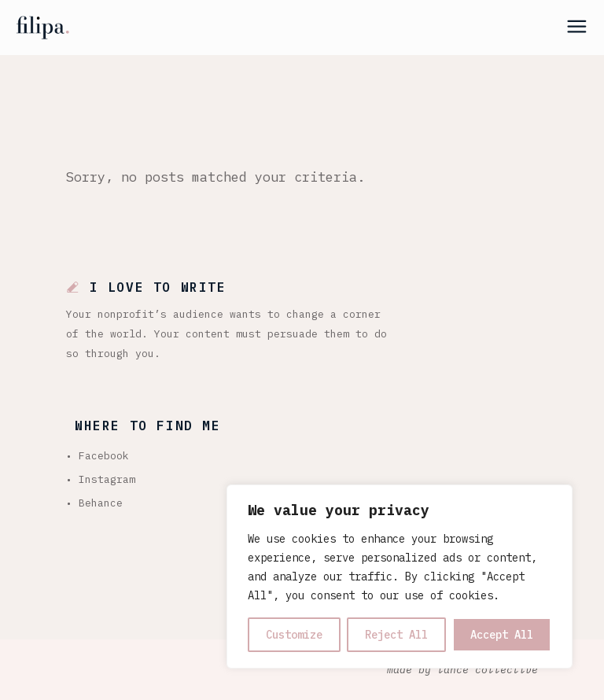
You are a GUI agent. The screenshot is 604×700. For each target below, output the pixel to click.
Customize (294, 635)
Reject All (396, 635)
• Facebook (98, 456)
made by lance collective (462, 670)
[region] (400, 577)
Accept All (502, 635)
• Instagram (101, 479)
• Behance (94, 503)
